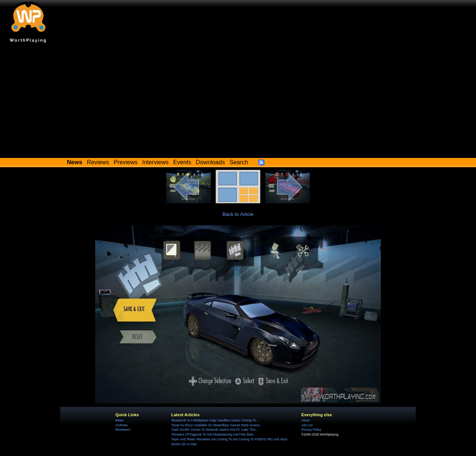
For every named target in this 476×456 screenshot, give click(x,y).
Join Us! (307, 425)
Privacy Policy (311, 430)
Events (182, 162)
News (119, 420)
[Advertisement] (238, 102)
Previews (126, 162)
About (305, 420)
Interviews (155, 162)
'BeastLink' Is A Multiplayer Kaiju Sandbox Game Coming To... (215, 420)
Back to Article (238, 214)
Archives (121, 425)
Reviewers (123, 430)
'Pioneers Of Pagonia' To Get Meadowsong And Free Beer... (213, 434)
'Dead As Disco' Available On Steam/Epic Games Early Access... (217, 425)
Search (239, 162)
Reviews (98, 162)
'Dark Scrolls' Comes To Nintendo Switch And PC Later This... (215, 430)
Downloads (210, 162)
